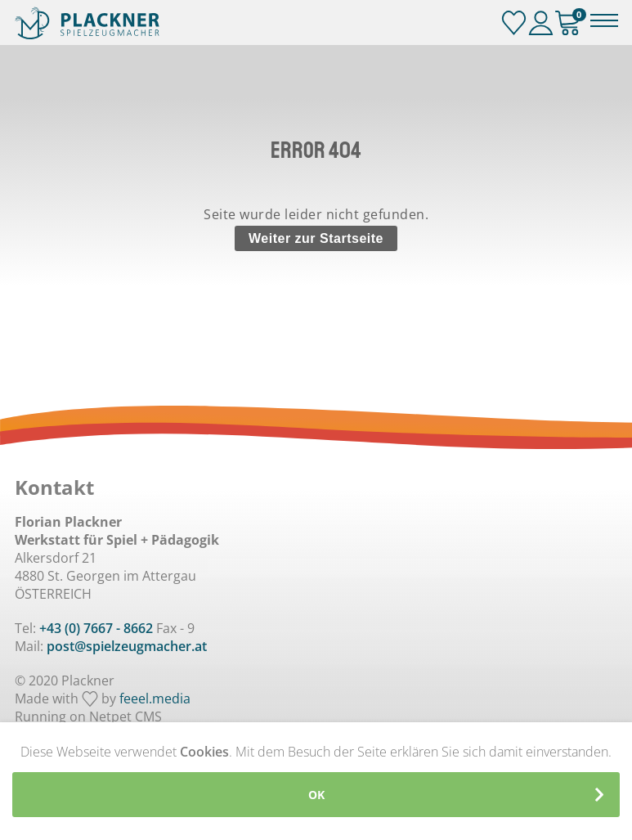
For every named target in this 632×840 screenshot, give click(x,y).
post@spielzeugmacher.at (127, 646)
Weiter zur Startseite (316, 238)
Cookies (204, 752)
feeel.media (155, 699)
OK (316, 795)
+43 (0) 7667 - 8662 (96, 628)
